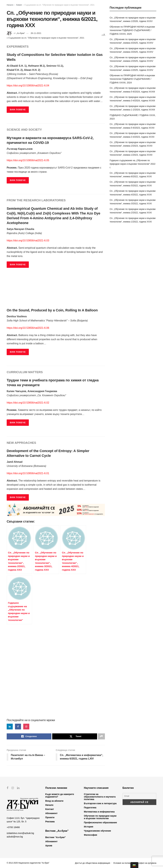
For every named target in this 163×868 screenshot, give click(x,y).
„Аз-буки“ (21, 33)
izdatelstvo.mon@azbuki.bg (20, 833)
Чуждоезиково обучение (97, 831)
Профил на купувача (146, 863)
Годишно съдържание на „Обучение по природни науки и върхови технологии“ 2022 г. (133, 164)
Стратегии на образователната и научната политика (100, 797)
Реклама (50, 822)
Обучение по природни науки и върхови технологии (100, 817)
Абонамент (51, 813)
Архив (49, 846)
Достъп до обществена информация (92, 863)
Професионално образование (100, 822)
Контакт (50, 809)
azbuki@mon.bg (15, 837)
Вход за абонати (54, 801)
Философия (90, 835)
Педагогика (90, 808)
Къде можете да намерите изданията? (60, 795)
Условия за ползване (123, 863)
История (89, 827)
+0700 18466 (13, 827)
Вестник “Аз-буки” (56, 837)
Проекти (50, 817)
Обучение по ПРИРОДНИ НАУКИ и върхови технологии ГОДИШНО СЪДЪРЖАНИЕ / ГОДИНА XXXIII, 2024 (132, 79)
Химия (19, 5)
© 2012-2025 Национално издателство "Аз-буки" (28, 863)
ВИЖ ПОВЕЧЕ (18, 110)
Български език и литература (100, 803)
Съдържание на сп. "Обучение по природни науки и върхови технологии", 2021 (59, 5)
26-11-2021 (36, 33)
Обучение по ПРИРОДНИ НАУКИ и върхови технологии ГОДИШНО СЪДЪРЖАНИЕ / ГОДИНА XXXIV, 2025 (132, 30)
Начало (10, 5)
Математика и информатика (99, 812)
